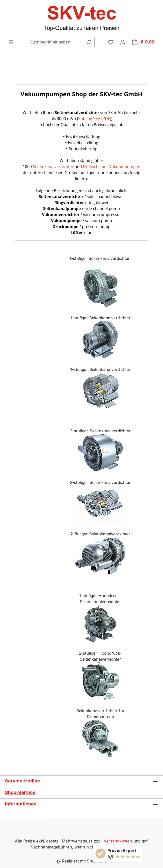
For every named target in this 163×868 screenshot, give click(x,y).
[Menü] (11, 42)
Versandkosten (118, 841)
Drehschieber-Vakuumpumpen (112, 167)
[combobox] (55, 42)
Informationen (21, 804)
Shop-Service (20, 792)
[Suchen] (89, 42)
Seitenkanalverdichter (53, 167)
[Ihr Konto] (123, 42)
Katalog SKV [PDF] (95, 119)
